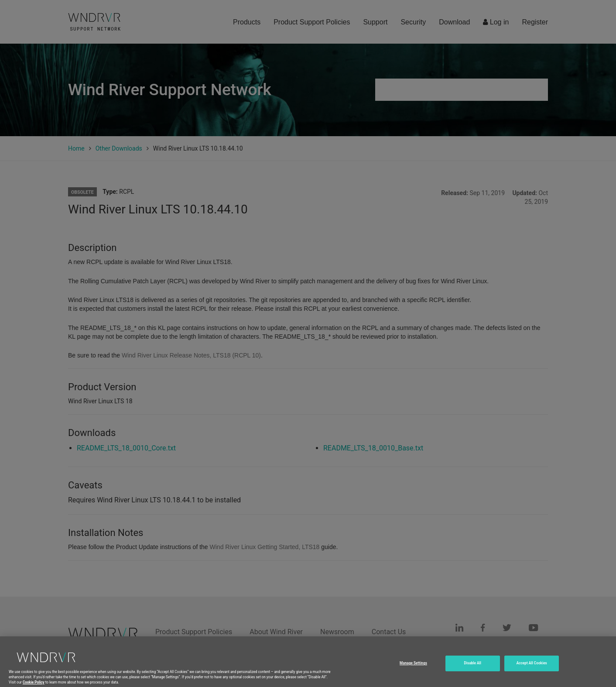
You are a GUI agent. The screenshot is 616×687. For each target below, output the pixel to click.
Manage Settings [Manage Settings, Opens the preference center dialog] (413, 667)
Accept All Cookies (532, 667)
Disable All (472, 667)
